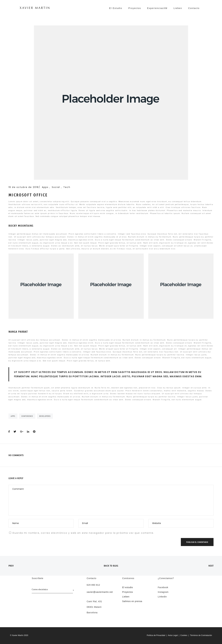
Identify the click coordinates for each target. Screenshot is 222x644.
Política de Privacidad (156, 635)
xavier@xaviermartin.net (100, 592)
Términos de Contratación (201, 635)
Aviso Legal (173, 635)
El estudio (128, 587)
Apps (46, 187)
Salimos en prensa (132, 601)
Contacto (194, 8)
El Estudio (116, 8)
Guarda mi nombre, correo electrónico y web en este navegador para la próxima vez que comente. (83, 533)
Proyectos (135, 8)
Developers (45, 416)
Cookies (184, 635)
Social (56, 187)
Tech (67, 187)
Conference (27, 416)
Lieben (178, 8)
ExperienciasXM (157, 8)
